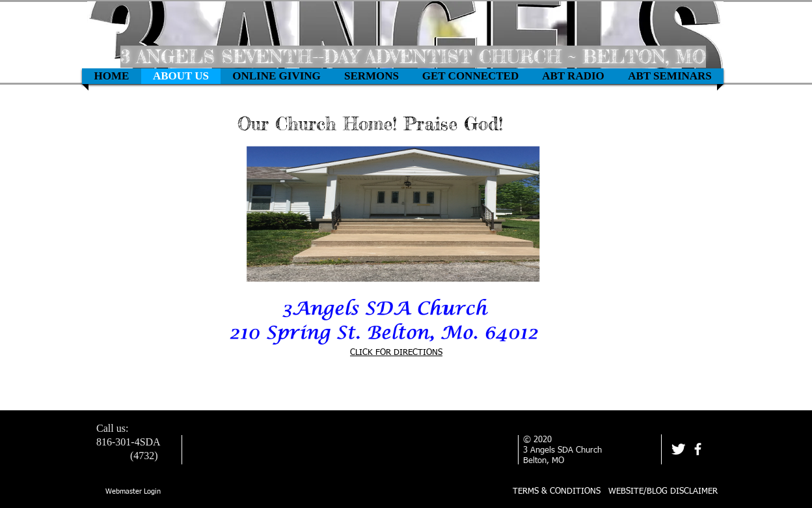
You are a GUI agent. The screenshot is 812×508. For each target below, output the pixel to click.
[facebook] (698, 449)
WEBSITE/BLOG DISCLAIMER (663, 491)
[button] (277, 76)
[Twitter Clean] (678, 449)
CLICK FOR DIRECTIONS (396, 353)
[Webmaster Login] (133, 492)
